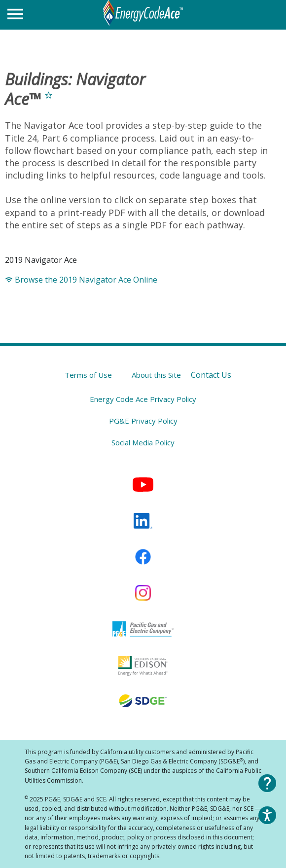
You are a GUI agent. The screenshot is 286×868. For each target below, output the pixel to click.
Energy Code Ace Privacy (143, 399)
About (156, 375)
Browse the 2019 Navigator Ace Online (81, 280)
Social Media (143, 442)
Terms (88, 375)
